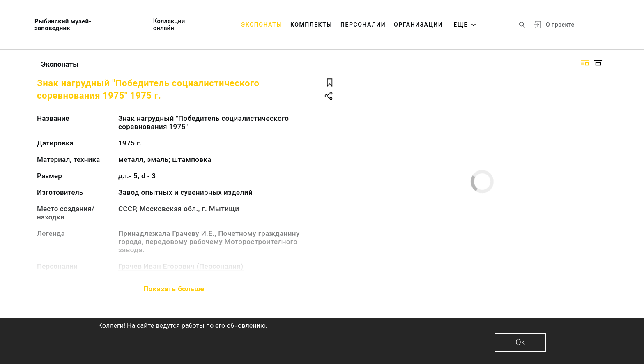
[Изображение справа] (585, 64)
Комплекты (311, 25)
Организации (418, 25)
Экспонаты (262, 25)
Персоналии (363, 25)
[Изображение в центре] (598, 64)
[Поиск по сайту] (522, 25)
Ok (520, 342)
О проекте (560, 25)
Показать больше (174, 289)
